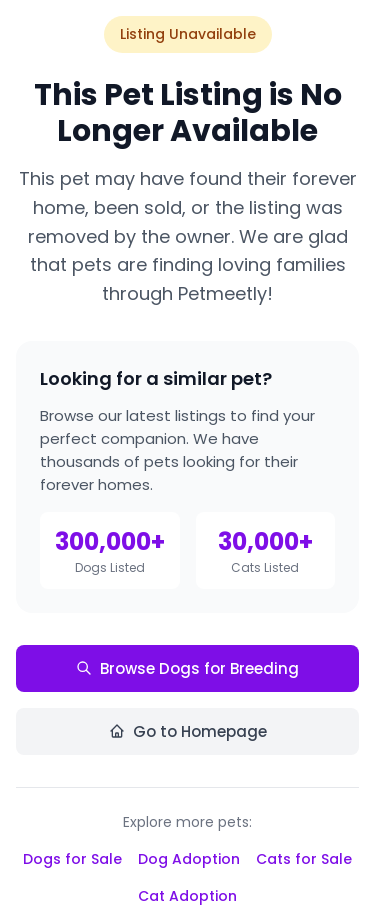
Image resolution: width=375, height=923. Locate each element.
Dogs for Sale (72, 859)
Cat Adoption (187, 896)
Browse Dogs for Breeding (187, 668)
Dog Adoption (189, 859)
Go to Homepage (188, 731)
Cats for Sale (304, 859)
